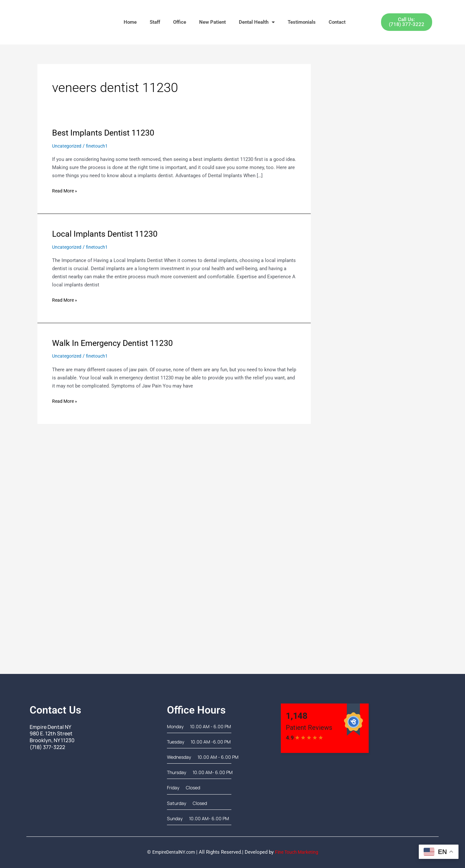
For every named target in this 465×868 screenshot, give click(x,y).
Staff (155, 22)
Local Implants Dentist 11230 (107, 234)
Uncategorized (68, 146)
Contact (337, 22)
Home (130, 22)
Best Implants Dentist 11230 (105, 133)
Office (180, 22)
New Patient (212, 22)
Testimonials (302, 22)
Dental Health (257, 22)
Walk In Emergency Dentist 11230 (115, 343)
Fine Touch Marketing (298, 852)
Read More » (66, 190)
